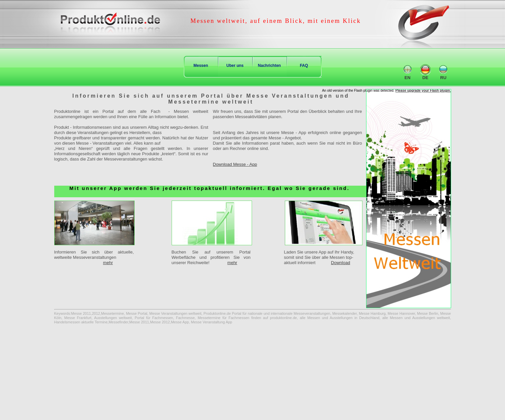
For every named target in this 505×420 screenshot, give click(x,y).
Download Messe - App (235, 164)
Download (341, 263)
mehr (108, 263)
